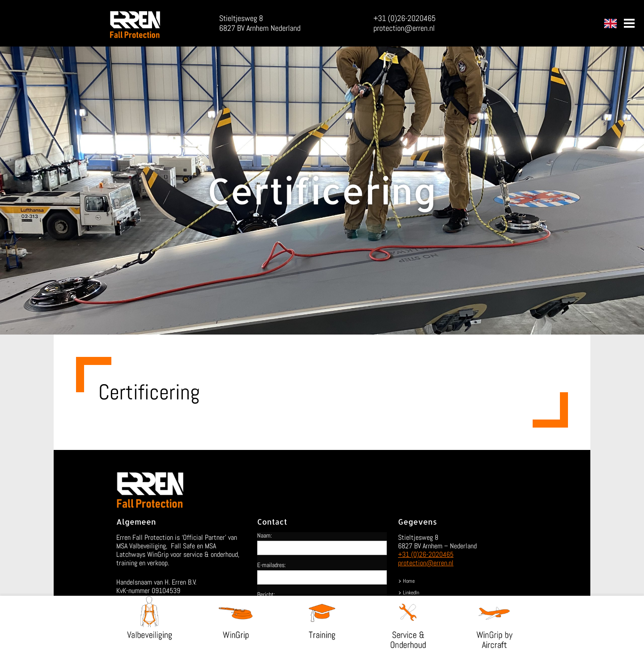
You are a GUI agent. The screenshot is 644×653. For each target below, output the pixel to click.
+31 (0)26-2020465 (405, 18)
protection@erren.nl (404, 28)
